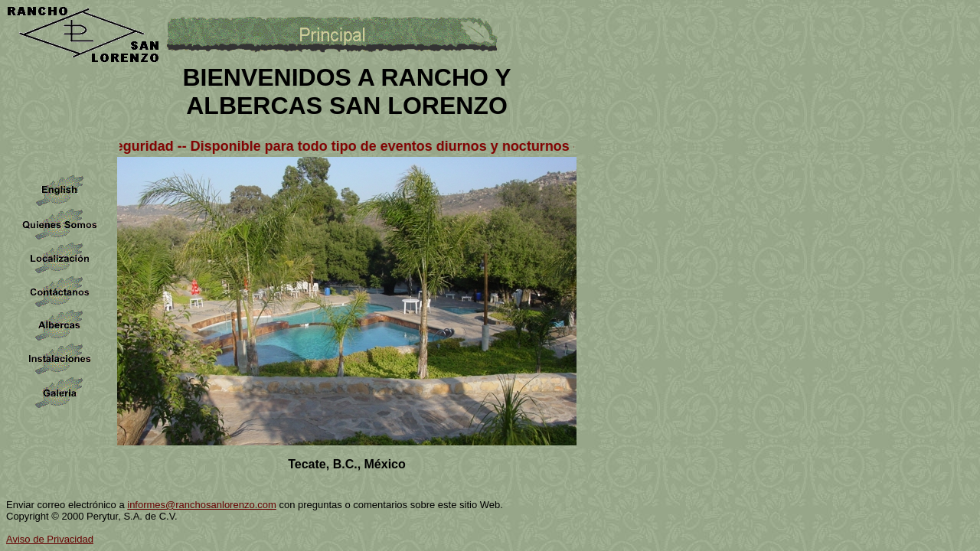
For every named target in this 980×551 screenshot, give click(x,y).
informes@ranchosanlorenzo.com (202, 505)
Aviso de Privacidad (50, 539)
